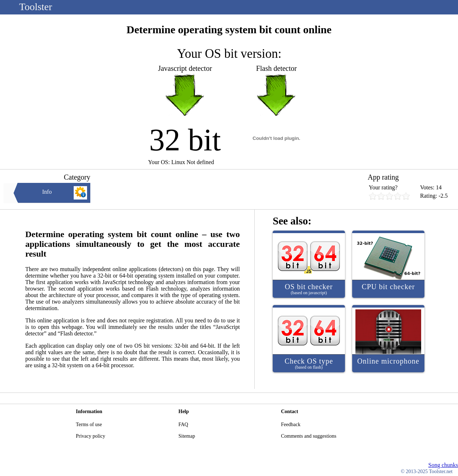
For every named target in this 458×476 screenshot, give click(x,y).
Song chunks (443, 465)
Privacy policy (90, 436)
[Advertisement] (229, 189)
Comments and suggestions (309, 436)
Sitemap (187, 436)
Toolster (36, 7)
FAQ (183, 424)
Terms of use (89, 424)
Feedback (291, 424)
